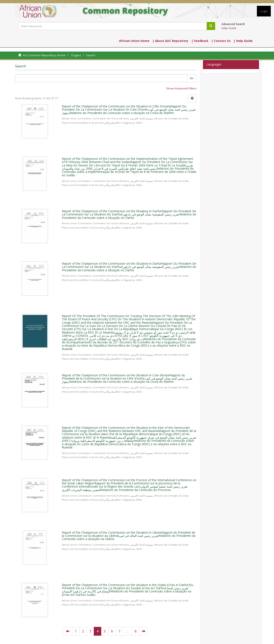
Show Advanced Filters (181, 88)
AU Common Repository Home (44, 55)
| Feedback (200, 41)
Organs (76, 55)
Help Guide (229, 28)
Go (192, 78)
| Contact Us (221, 41)
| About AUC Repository (170, 41)
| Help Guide (243, 41)
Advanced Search (233, 24)
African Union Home (134, 41)
